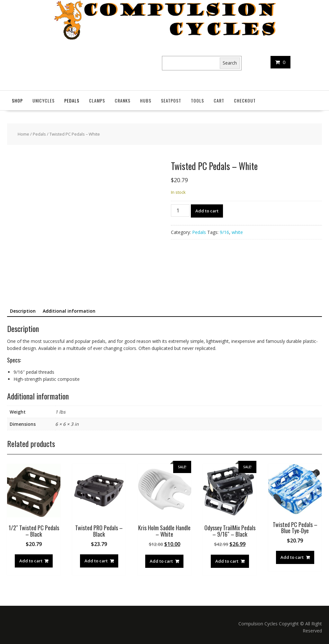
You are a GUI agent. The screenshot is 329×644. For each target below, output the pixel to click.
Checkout (245, 100)
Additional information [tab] (69, 311)
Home (23, 134)
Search (230, 63)
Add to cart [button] (31, 561)
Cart (219, 100)
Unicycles (44, 100)
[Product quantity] (180, 210)
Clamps (97, 100)
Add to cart (207, 211)
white (237, 232)
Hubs (146, 100)
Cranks (123, 100)
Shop (17, 100)
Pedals (72, 100)
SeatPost (171, 100)
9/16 (224, 232)
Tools (197, 100)
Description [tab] (23, 311)
